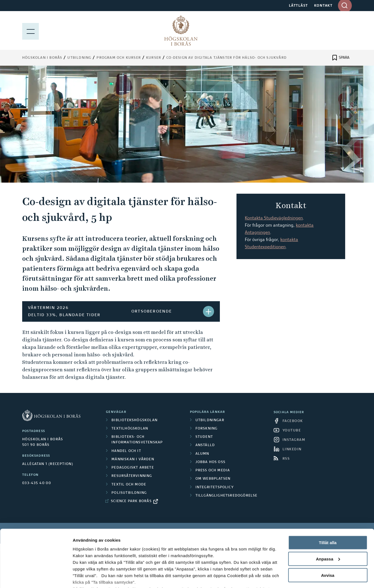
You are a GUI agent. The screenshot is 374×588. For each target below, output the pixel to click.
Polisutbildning (129, 493)
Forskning (207, 429)
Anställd (205, 445)
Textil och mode (129, 485)
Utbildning (79, 58)
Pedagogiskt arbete (133, 468)
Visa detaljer (85, 577)
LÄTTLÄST (298, 6)
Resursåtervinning (132, 476)
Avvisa (328, 542)
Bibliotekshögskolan (134, 420)
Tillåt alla (328, 509)
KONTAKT (323, 6)
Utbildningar (210, 420)
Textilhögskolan (130, 429)
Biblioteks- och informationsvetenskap (137, 440)
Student (204, 437)
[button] (208, 311)
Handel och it (126, 451)
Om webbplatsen (213, 479)
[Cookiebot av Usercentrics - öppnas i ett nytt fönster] (36, 577)
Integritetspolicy (215, 487)
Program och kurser (119, 58)
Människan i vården (133, 459)
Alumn (202, 454)
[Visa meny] (30, 30)
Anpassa (328, 526)
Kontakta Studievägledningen (274, 218)
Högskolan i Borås (42, 58)
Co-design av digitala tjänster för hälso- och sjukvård (227, 58)
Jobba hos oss (211, 462)
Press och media (213, 471)
